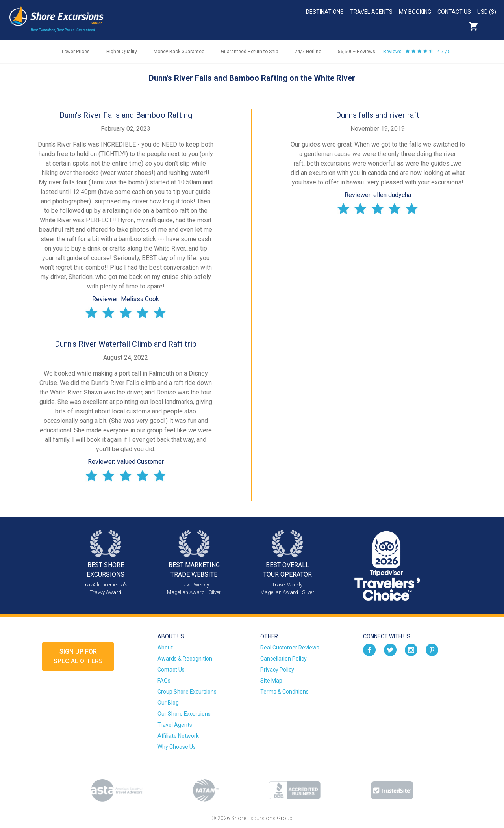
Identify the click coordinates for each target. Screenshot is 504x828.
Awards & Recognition (185, 659)
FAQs (164, 681)
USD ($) (487, 12)
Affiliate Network (178, 736)
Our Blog (168, 703)
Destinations (325, 12)
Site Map (271, 681)
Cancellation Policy (283, 659)
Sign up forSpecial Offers (78, 656)
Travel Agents (371, 12)
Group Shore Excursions (187, 692)
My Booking (415, 12)
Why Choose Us (177, 747)
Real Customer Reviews (290, 648)
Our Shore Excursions (184, 714)
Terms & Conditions (284, 692)
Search (491, 26)
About (165, 648)
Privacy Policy (277, 670)
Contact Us (454, 12)
